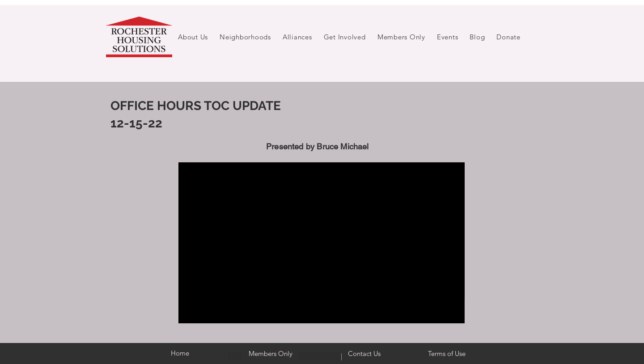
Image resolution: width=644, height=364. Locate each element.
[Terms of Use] (447, 354)
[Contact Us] (364, 354)
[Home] (180, 353)
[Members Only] (270, 354)
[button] (193, 37)
